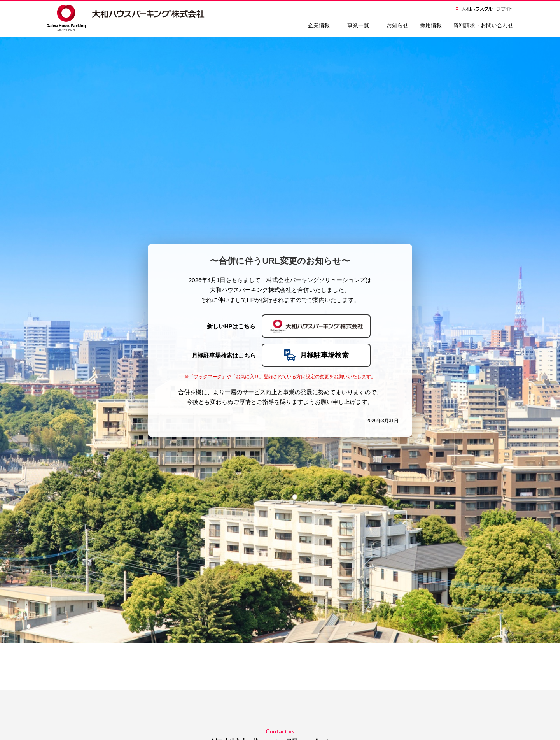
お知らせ (397, 25)
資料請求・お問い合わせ (483, 25)
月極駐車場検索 (316, 355)
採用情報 (431, 25)
